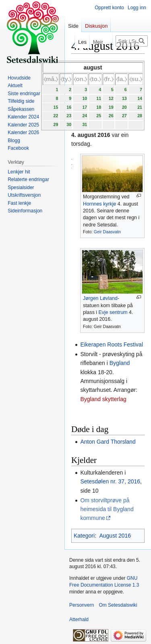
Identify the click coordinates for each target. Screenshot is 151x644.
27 (124, 116)
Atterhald (79, 620)
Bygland (120, 363)
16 (69, 107)
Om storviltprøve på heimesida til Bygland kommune (107, 509)
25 (99, 116)
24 (85, 116)
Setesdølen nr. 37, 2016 (110, 481)
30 (69, 124)
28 (140, 116)
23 (69, 116)
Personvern (82, 605)
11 (99, 98)
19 (111, 107)
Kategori (84, 536)
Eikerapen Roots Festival (112, 344)
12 (111, 98)
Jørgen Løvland (100, 298)
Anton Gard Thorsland (108, 442)
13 (124, 98)
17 (85, 107)
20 (124, 107)
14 (140, 98)
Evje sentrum (113, 312)
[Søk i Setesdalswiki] (132, 41)
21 (140, 107)
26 (111, 116)
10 (85, 98)
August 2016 (115, 536)
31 (85, 124)
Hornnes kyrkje (99, 204)
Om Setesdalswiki (118, 605)
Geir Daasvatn (107, 232)
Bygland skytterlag (103, 399)
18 (99, 107)
